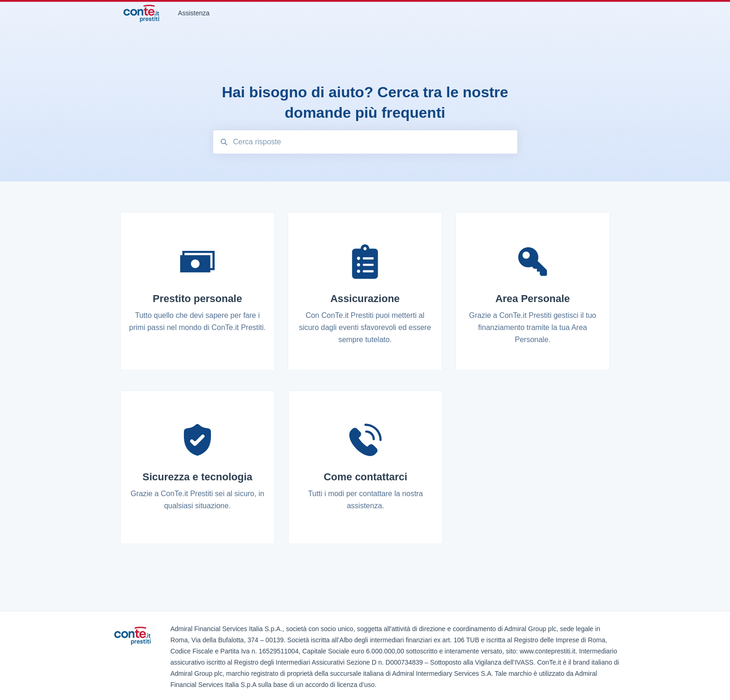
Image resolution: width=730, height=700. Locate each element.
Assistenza (194, 13)
